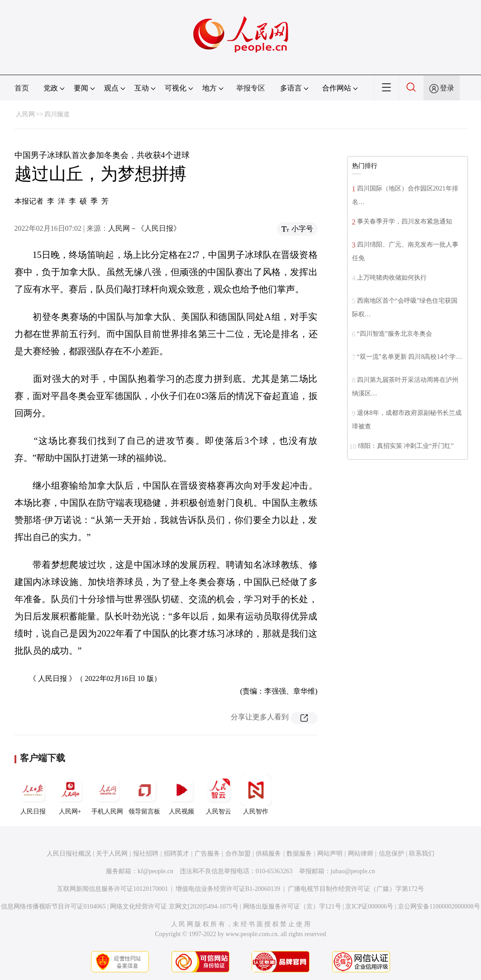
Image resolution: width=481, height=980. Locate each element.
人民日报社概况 (69, 854)
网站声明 (330, 854)
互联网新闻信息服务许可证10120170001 (112, 889)
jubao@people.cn (353, 871)
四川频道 (57, 114)
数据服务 (299, 854)
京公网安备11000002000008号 (439, 906)
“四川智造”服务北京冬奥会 (395, 334)
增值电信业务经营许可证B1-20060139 (228, 889)
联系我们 (422, 854)
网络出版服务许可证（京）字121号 (292, 906)
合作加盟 (238, 854)
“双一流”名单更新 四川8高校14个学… (410, 357)
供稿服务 (268, 854)
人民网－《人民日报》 (144, 228)
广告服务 (207, 854)
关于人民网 (112, 854)
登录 (447, 88)
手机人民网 (107, 794)
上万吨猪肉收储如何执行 (392, 278)
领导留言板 (144, 794)
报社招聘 (146, 854)
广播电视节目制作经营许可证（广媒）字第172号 (356, 889)
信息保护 (391, 854)
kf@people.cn (155, 871)
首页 (22, 88)
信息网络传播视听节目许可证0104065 (53, 906)
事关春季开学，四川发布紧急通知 (405, 221)
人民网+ (70, 794)
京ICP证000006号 (369, 906)
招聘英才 (176, 854)
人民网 (25, 114)
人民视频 (181, 794)
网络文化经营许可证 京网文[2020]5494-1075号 (174, 906)
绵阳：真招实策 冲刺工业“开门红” (406, 446)
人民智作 (256, 794)
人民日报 (33, 794)
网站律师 (361, 854)
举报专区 (251, 88)
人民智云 (219, 794)
